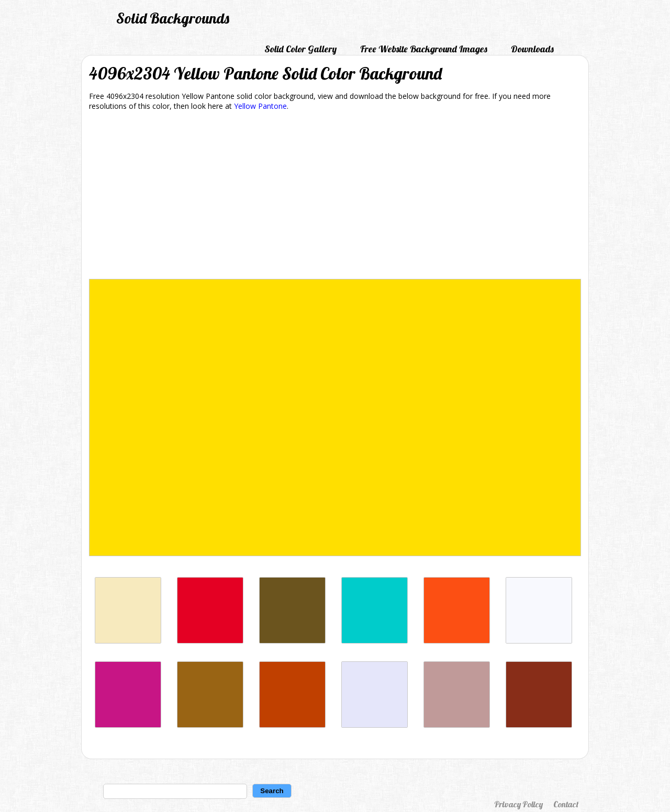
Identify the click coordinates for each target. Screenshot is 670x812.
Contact (566, 804)
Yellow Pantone (260, 106)
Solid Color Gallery (300, 49)
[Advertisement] (335, 197)
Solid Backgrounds (173, 18)
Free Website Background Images (424, 49)
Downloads (532, 49)
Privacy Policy (518, 804)
